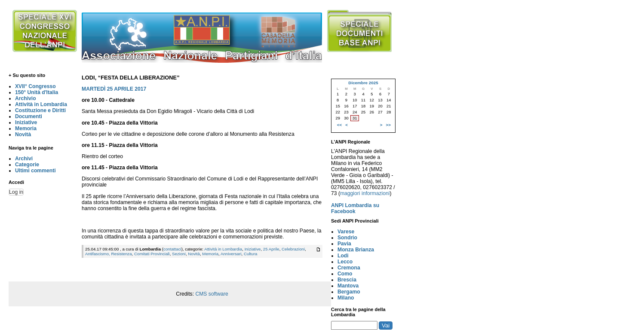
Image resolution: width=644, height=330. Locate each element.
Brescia (347, 280)
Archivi (24, 159)
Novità (23, 134)
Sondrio (347, 238)
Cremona (349, 268)
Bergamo (349, 292)
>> (388, 125)
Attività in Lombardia (41, 104)
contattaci (172, 249)
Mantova (348, 286)
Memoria (26, 128)
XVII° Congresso (35, 86)
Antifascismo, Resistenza (109, 254)
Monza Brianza (356, 250)
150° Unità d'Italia (37, 92)
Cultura (250, 254)
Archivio (26, 98)
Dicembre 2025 (363, 83)
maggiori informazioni (365, 193)
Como (345, 274)
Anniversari (231, 254)
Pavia (344, 244)
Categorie (27, 165)
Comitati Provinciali (152, 254)
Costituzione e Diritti (40, 110)
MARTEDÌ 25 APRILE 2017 (114, 89)
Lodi (343, 256)
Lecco (345, 262)
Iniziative (26, 122)
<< (339, 125)
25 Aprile (271, 249)
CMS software (212, 294)
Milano (346, 298)
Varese (346, 232)
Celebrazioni (293, 249)
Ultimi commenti (35, 171)
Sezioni (179, 254)
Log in (16, 192)
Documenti (29, 116)
